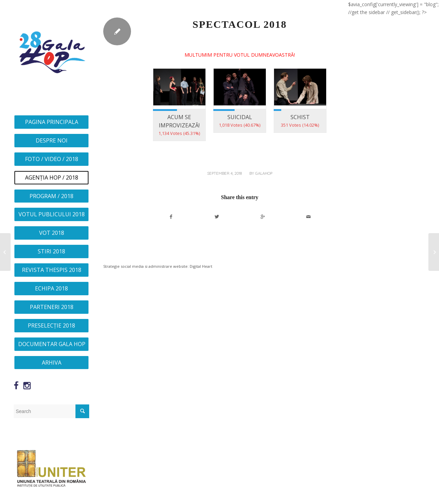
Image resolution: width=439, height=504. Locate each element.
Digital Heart (201, 266)
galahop (264, 173)
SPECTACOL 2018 (240, 24)
